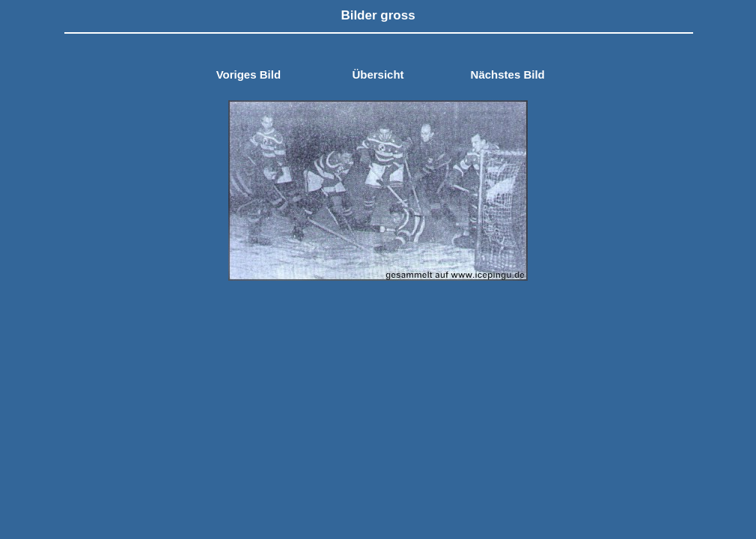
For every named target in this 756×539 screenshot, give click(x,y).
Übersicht (378, 74)
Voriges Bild (249, 74)
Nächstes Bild (508, 74)
